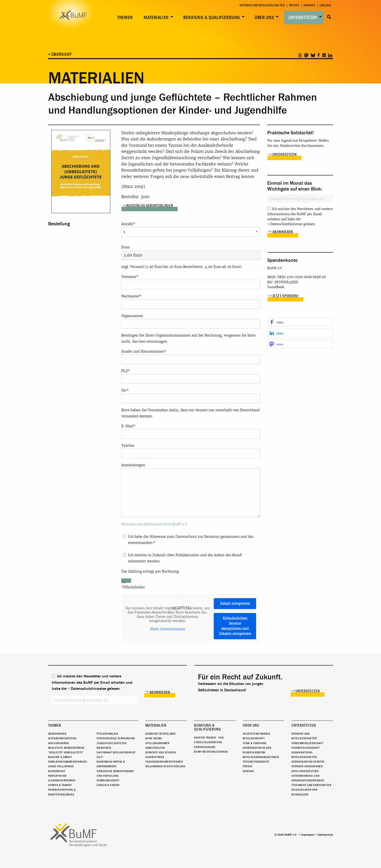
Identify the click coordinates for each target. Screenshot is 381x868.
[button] (300, 322)
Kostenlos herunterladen (150, 206)
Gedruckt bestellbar (160, 734)
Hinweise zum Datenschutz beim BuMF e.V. (155, 524)
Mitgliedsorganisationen (261, 757)
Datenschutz (325, 835)
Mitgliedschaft (254, 738)
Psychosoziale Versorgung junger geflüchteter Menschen (116, 743)
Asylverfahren (59, 743)
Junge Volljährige (61, 767)
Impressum (308, 835)
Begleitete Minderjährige (66, 748)
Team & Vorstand (255, 743)
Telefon (191, 451)
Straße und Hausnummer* (191, 357)
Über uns (264, 18)
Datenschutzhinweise (286, 224)
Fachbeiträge (155, 757)
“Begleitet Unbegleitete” (66, 752)
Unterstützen (303, 18)
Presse (294, 5)
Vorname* (191, 282)
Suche (329, 17)
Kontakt (310, 5)
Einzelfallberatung (208, 742)
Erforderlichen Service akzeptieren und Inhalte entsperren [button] (235, 626)
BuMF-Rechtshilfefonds (211, 752)
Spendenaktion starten (308, 762)
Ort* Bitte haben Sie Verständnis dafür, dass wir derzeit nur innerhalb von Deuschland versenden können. (191, 403)
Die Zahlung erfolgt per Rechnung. (150, 571)
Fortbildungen (205, 747)
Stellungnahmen (157, 743)
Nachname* (191, 301)
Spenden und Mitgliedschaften (262, 5)
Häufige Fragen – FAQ (209, 738)
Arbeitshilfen (155, 748)
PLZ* (191, 376)
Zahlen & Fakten (108, 785)
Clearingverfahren (62, 780)
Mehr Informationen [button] (167, 629)
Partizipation (57, 776)
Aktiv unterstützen (305, 771)
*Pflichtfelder (133, 587)
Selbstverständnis (256, 734)
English (325, 5)
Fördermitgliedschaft (307, 743)
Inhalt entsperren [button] (235, 603)
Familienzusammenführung (68, 762)
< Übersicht (60, 54)
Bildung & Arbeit (60, 757)
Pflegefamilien (107, 734)
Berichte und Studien (161, 752)
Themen (125, 18)
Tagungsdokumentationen (164, 762)
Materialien (156, 18)
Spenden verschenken (307, 767)
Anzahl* (191, 228)
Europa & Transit (60, 785)
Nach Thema (153, 738)
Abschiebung (57, 734)
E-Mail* (191, 431)
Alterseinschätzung (63, 738)
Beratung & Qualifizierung (212, 18)
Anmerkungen (191, 490)
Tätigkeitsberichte (256, 762)
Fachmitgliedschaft (306, 748)
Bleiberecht (57, 771)
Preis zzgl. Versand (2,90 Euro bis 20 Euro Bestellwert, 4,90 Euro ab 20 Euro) (191, 257)
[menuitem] (124, 18)
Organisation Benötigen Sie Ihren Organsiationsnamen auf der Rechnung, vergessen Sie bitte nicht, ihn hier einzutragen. (191, 329)
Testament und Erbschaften (311, 785)
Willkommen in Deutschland (165, 767)
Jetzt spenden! (286, 296)
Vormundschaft (108, 780)
